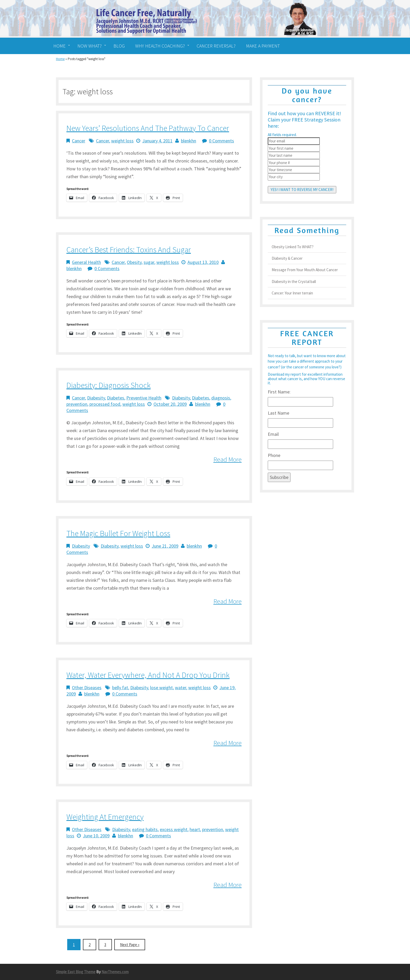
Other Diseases (87, 688)
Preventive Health (144, 398)
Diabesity (96, 398)
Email (273, 434)
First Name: (279, 392)
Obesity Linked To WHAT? (293, 247)
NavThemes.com (115, 972)
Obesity (134, 262)
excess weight (174, 829)
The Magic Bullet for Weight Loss (118, 533)
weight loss (122, 141)
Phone (274, 455)
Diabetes (116, 398)
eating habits (145, 829)
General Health (86, 262)
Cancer (79, 141)
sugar (149, 262)
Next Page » (130, 945)
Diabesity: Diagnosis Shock (109, 385)
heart (195, 829)
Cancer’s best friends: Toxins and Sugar (129, 250)
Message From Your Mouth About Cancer (305, 270)
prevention (77, 404)
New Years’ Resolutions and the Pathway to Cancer (148, 128)
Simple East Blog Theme (76, 972)
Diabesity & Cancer (287, 258)
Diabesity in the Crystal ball (294, 282)
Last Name (278, 413)
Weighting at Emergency (105, 817)
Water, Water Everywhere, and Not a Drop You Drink (148, 675)
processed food (105, 404)
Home (60, 59)
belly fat (120, 688)
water (181, 688)
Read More (227, 459)
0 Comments (221, 141)
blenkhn (189, 141)
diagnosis (221, 398)
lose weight (161, 688)
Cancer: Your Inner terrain (292, 293)
